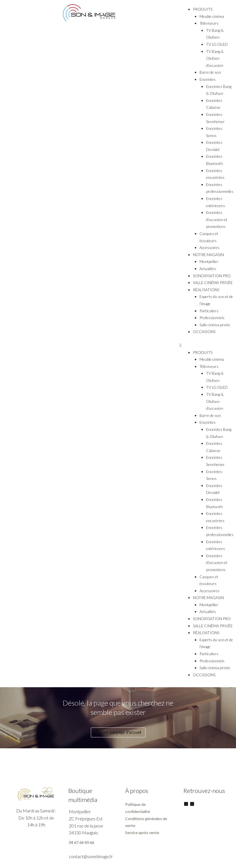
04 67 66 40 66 (82, 842)
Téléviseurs (209, 23)
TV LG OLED (217, 44)
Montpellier (209, 261)
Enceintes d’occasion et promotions (217, 219)
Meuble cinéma (212, 16)
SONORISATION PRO (212, 276)
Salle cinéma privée (215, 325)
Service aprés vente (142, 833)
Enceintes (208, 79)
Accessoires (210, 247)
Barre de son (210, 72)
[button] (206, 345)
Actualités (208, 269)
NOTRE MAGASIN (208, 255)
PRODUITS (203, 9)
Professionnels (212, 318)
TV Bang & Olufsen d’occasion (215, 58)
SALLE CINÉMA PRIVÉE (213, 283)
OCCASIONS (204, 332)
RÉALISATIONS (206, 290)
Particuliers (209, 311)
